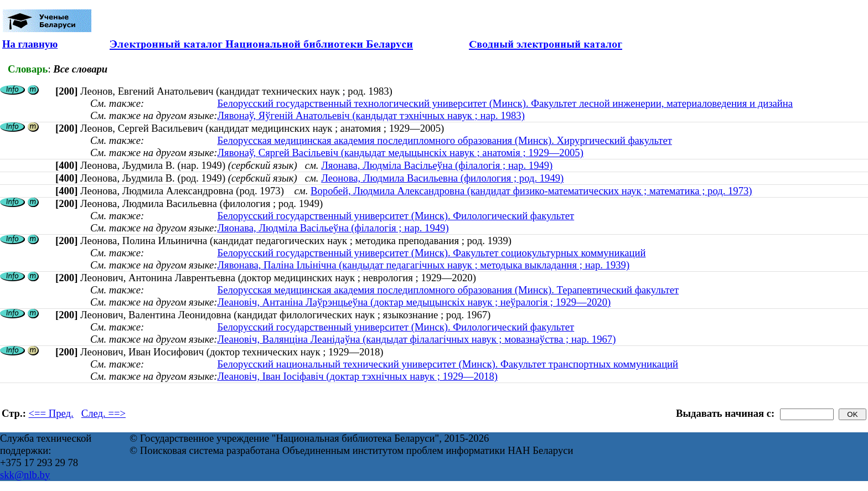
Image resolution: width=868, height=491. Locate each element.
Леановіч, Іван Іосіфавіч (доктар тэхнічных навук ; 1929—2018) (357, 376)
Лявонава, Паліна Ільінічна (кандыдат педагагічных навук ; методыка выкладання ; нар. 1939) (423, 265)
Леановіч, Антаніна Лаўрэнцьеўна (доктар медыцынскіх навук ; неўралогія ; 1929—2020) (414, 302)
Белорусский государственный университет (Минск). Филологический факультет (396, 216)
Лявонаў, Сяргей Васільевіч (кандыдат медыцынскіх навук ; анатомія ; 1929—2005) (400, 153)
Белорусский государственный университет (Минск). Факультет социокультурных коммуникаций (431, 253)
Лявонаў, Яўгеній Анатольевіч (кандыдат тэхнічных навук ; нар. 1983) (371, 115)
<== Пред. (51, 413)
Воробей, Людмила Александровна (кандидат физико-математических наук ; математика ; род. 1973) (531, 191)
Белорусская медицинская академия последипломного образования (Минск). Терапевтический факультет (448, 290)
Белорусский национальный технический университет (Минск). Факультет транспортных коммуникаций (448, 364)
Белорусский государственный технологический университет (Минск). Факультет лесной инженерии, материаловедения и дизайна (505, 103)
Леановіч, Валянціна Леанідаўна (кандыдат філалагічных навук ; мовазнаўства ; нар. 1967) (416, 339)
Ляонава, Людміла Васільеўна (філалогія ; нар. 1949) (437, 165)
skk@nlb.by (25, 475)
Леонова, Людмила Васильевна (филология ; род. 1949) (442, 178)
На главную (30, 44)
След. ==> (104, 413)
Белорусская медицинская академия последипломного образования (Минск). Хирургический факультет (444, 140)
